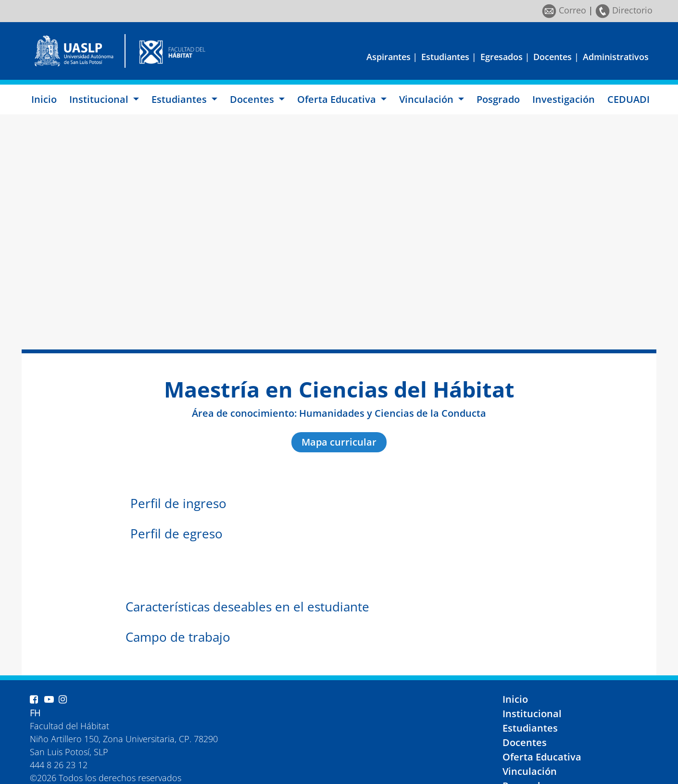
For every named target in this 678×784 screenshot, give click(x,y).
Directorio (624, 10)
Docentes (552, 57)
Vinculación (530, 771)
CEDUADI (628, 99)
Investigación (564, 99)
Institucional (532, 714)
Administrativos (616, 57)
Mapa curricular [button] (339, 442)
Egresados (502, 57)
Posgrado (498, 99)
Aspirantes (389, 57)
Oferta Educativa (542, 757)
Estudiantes (445, 57)
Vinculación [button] (427, 99)
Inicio (44, 99)
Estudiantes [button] (180, 99)
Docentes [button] (253, 99)
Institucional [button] (100, 99)
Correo (564, 10)
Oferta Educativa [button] (338, 99)
